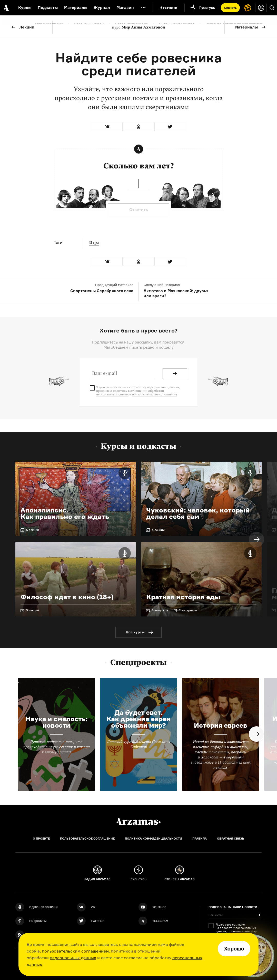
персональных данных (73, 958)
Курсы (25, 8)
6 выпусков (160, 610)
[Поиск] (272, 8)
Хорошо (234, 949)
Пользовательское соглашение (87, 839)
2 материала (188, 610)
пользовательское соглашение (155, 394)
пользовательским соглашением (75, 951)
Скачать (230, 8)
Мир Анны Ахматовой (138, 27)
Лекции (27, 27)
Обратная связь (231, 839)
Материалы (246, 27)
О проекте (41, 839)
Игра (94, 243)
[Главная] (138, 821)
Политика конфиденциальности (154, 839)
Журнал (102, 8)
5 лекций (33, 530)
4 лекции (158, 530)
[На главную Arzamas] (6, 8)
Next (256, 539)
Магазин (125, 8)
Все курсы (135, 632)
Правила (200, 839)
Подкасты (48, 8)
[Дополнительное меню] (143, 8)
